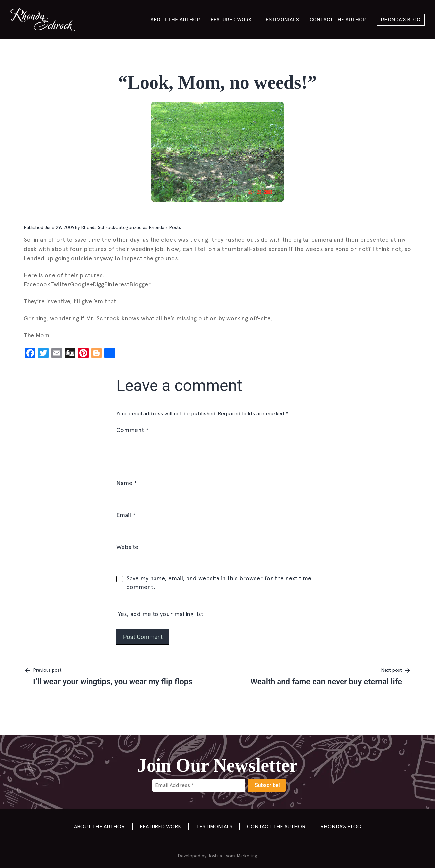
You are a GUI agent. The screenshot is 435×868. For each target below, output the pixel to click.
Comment (132, 430)
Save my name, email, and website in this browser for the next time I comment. (220, 582)
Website (127, 547)
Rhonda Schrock (98, 227)
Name (126, 483)
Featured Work (231, 20)
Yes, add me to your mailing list (217, 608)
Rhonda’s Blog (401, 20)
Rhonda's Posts (165, 227)
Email (126, 515)
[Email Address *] (198, 785)
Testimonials (281, 20)
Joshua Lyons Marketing (232, 856)
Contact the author (338, 20)
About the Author (175, 20)
